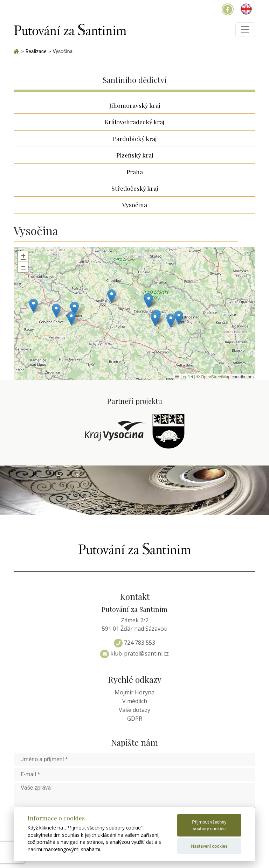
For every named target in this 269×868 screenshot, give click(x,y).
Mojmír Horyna (134, 692)
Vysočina (135, 205)
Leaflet (184, 377)
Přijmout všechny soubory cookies (209, 825)
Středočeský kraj (135, 188)
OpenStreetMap (216, 377)
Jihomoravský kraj (135, 105)
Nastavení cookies (209, 846)
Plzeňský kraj (135, 155)
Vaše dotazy (134, 710)
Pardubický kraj (135, 138)
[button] (112, 296)
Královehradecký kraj (134, 122)
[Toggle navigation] (245, 29)
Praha (135, 172)
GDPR (135, 719)
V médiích (135, 701)
